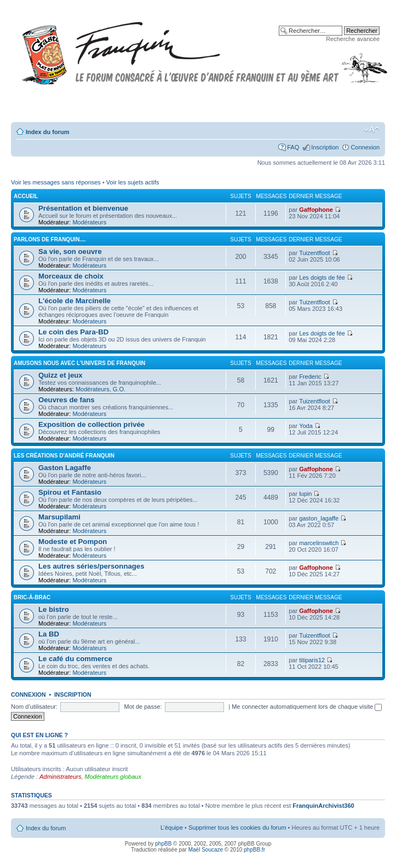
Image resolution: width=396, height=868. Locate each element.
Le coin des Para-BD (73, 332)
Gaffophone (316, 210)
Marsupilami (59, 517)
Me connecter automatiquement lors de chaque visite (307, 707)
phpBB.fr (254, 850)
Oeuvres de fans (67, 400)
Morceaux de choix (71, 276)
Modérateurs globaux (113, 777)
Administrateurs (60, 777)
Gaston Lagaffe (65, 468)
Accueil (26, 196)
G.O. (119, 389)
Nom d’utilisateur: (34, 707)
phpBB (163, 844)
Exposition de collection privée (91, 424)
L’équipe (172, 828)
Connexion (365, 147)
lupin (305, 494)
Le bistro (54, 609)
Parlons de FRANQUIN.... (50, 239)
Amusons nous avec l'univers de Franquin (79, 363)
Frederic (310, 377)
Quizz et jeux (61, 375)
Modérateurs (89, 222)
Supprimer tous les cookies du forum (237, 828)
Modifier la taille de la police (372, 130)
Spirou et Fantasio (70, 492)
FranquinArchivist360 (323, 806)
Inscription (325, 147)
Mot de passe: (143, 707)
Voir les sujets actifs (133, 182)
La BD (49, 634)
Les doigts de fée (322, 277)
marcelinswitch (319, 543)
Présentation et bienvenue (83, 208)
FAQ (293, 147)
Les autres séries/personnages (91, 566)
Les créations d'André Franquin (64, 456)
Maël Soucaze (206, 850)
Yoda (306, 426)
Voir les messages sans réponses (56, 182)
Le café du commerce (75, 659)
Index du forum (47, 132)
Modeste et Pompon (73, 542)
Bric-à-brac (32, 597)
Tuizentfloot (314, 253)
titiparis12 (312, 660)
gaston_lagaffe (319, 518)
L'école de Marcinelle (74, 301)
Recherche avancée (353, 39)
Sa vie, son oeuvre (70, 251)
